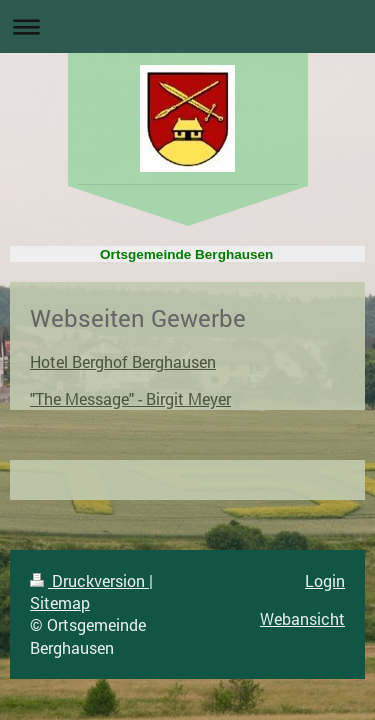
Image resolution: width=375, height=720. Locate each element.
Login (325, 580)
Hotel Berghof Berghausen (123, 361)
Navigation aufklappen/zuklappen (187, 26)
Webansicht (302, 618)
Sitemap (60, 602)
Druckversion (89, 580)
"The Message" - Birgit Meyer (130, 398)
